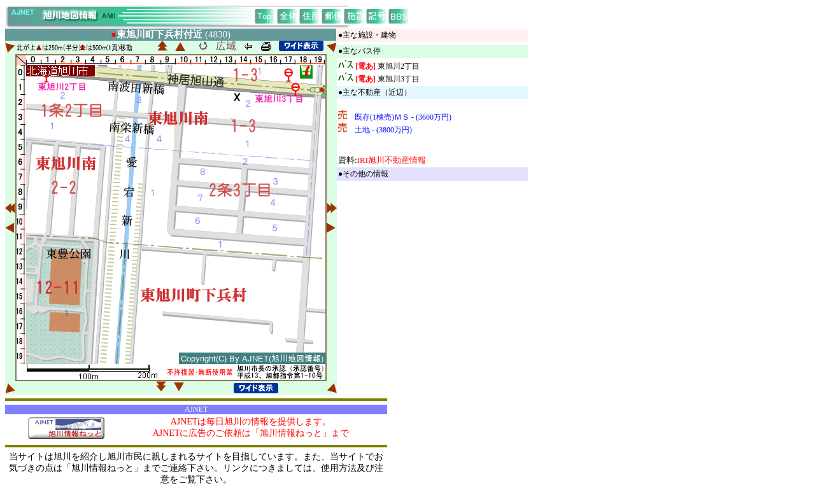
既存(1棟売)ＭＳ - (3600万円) (403, 117)
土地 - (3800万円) (383, 130)
